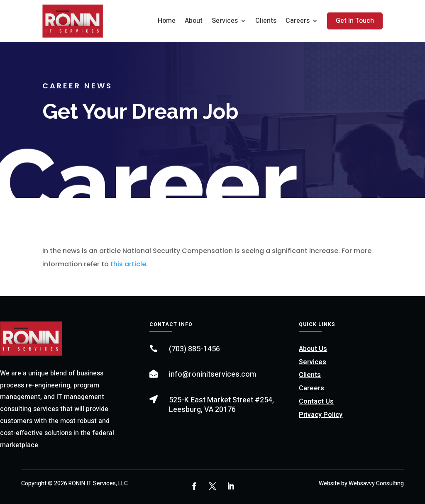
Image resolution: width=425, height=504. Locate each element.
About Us (313, 349)
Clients (266, 21)
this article (128, 264)
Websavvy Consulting (376, 483)
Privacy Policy (321, 415)
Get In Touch (355, 21)
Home (167, 21)
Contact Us (316, 402)
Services (225, 21)
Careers (298, 21)
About (194, 21)
